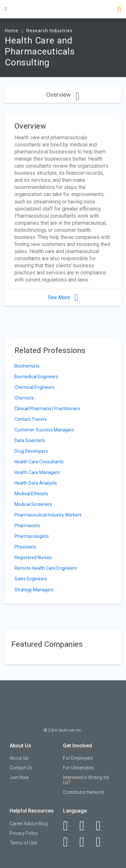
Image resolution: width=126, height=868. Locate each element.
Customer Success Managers (44, 430)
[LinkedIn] (85, 826)
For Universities (79, 768)
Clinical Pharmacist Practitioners (47, 409)
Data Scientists (30, 440)
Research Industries (50, 31)
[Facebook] (69, 826)
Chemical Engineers (35, 387)
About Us (19, 758)
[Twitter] (102, 826)
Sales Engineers (31, 579)
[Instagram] (69, 842)
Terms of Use (23, 843)
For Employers (78, 758)
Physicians (25, 547)
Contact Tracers (31, 419)
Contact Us (21, 768)
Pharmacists (27, 526)
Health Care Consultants (39, 462)
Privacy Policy (24, 833)
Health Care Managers (37, 472)
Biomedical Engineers (36, 377)
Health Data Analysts (36, 483)
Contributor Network (84, 792)
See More (63, 297)
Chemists (24, 398)
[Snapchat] (102, 842)
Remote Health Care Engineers (46, 568)
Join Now (19, 777)
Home (12, 31)
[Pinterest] (85, 842)
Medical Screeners (33, 504)
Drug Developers (31, 451)
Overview (63, 95)
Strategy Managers (34, 590)
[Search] (119, 10)
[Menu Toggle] (6, 9)
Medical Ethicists (31, 494)
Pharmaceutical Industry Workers (48, 515)
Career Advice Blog (29, 824)
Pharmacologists (32, 536)
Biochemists (27, 366)
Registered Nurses (33, 557)
